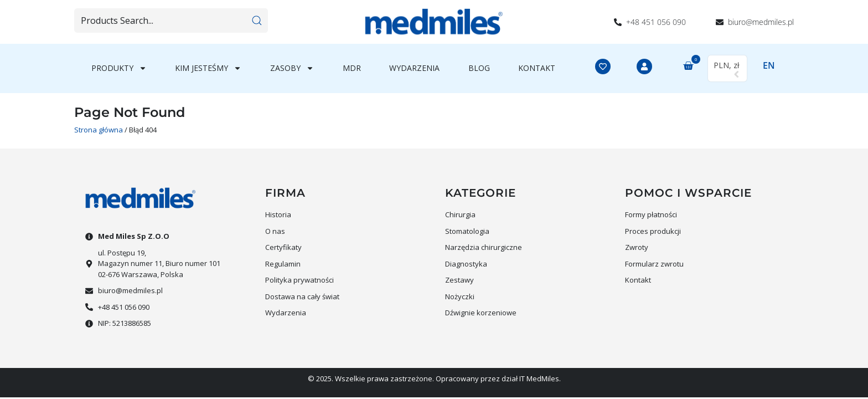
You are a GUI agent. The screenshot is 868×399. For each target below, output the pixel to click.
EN (769, 65)
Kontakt (537, 68)
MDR (352, 68)
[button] (686, 66)
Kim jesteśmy (208, 68)
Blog (479, 68)
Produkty (119, 68)
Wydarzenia (414, 68)
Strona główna (99, 130)
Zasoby (292, 68)
